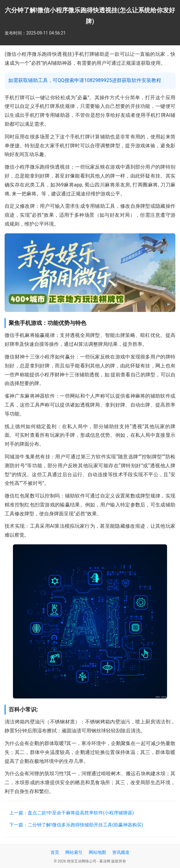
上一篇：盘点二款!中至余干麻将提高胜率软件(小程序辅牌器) (72, 813)
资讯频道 (121, 852)
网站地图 (97, 852)
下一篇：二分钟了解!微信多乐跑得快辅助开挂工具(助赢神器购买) (76, 825)
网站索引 (74, 852)
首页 (55, 852)
